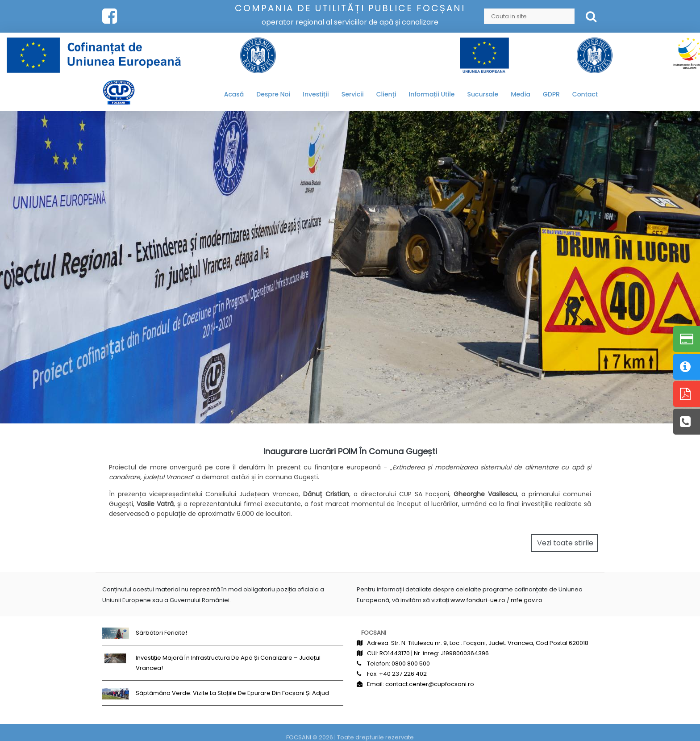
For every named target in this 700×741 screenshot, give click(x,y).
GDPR (551, 94)
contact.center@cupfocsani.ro (430, 684)
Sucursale (483, 94)
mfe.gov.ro (527, 600)
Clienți (386, 94)
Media (521, 94)
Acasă (234, 94)
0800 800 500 (411, 664)
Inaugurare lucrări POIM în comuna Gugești (350, 451)
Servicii (353, 94)
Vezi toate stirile (565, 543)
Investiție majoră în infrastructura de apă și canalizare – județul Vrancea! (228, 663)
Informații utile (432, 94)
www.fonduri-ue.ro (478, 600)
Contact (585, 94)
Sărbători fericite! (161, 633)
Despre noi (273, 94)
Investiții (316, 94)
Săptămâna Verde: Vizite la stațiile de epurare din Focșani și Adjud (232, 693)
